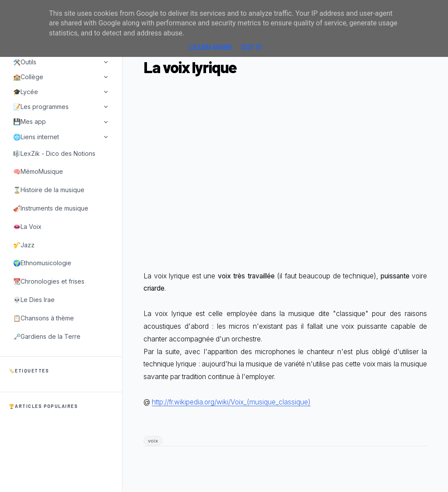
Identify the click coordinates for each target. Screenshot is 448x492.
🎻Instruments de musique (51, 208)
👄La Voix (27, 227)
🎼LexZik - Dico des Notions (54, 153)
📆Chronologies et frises (49, 281)
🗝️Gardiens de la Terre (47, 336)
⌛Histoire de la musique (49, 190)
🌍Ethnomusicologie (42, 263)
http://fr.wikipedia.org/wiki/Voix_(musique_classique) (231, 402)
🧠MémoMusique (38, 171)
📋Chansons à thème (44, 318)
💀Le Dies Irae (34, 300)
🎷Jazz (24, 245)
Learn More (210, 47)
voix (153, 441)
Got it (251, 47)
